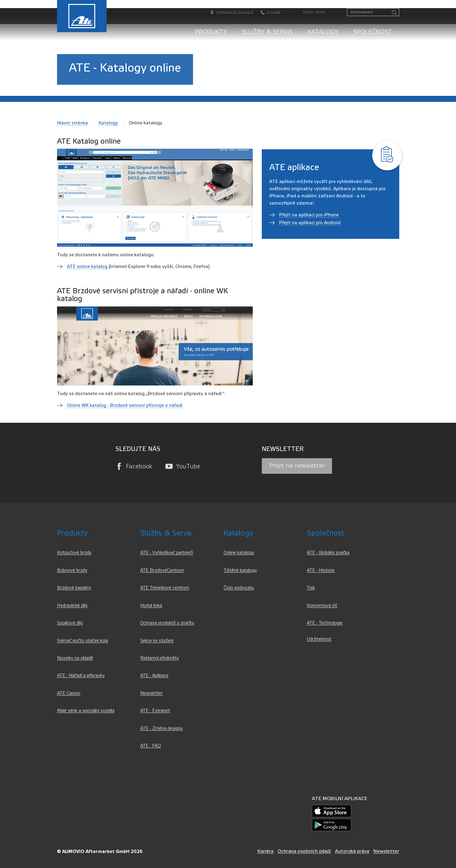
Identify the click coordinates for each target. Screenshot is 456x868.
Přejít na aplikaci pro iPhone (309, 215)
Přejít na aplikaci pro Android (310, 223)
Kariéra (265, 851)
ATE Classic (69, 693)
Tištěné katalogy (240, 570)
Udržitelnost (319, 639)
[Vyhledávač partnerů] (229, 13)
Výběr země (314, 12)
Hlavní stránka (72, 123)
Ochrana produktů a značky (167, 623)
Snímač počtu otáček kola (83, 641)
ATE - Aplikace (154, 676)
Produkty (211, 32)
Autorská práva (352, 851)
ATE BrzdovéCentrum (162, 570)
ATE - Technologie (325, 623)
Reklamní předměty (160, 658)
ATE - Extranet (155, 711)
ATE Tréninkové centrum (165, 588)
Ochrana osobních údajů (304, 851)
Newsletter (151, 693)
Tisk (311, 588)
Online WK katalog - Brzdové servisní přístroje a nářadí (125, 405)
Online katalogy (239, 553)
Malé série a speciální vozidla (86, 711)
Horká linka (151, 606)
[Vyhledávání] (373, 12)
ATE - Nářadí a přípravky (81, 676)
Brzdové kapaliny (74, 588)
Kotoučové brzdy (74, 553)
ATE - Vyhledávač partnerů (167, 553)
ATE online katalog (87, 266)
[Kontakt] (268, 13)
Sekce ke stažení (157, 641)
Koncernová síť (322, 606)
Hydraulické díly (72, 606)
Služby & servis (267, 32)
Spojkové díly (70, 623)
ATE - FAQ (151, 746)
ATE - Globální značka (328, 553)
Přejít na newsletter (297, 466)
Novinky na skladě (75, 658)
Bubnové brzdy (72, 570)
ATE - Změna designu (162, 728)
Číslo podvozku (239, 588)
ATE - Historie (321, 570)
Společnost (372, 32)
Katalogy (323, 32)
